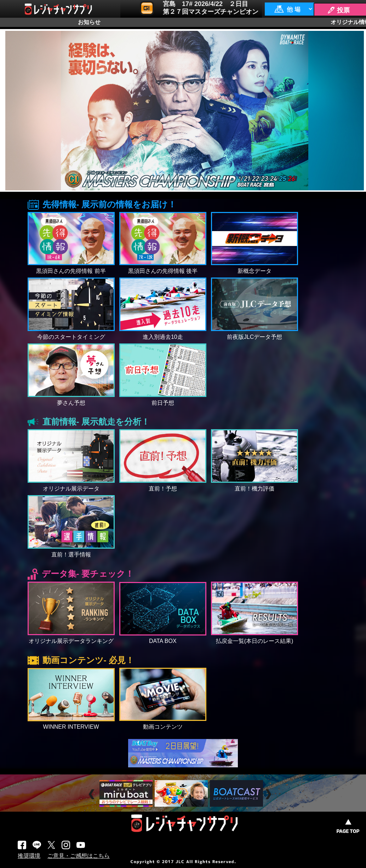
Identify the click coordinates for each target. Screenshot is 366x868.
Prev (93, 794)
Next (269, 794)
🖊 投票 (338, 10)
